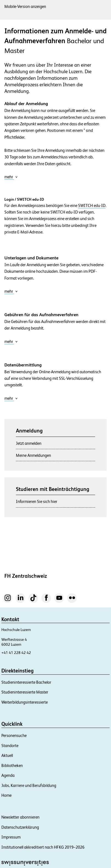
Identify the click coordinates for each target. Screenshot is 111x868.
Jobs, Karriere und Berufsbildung (29, 785)
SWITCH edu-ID (92, 206)
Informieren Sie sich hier (37, 501)
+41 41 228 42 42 (16, 653)
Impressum (11, 837)
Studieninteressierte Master (25, 692)
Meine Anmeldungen (33, 455)
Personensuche (14, 735)
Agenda (8, 775)
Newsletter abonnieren (20, 817)
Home (6, 795)
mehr (11, 177)
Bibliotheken (12, 765)
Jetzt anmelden (29, 443)
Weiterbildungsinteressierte (25, 702)
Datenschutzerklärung (20, 827)
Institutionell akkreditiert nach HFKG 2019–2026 (43, 847)
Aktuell (7, 755)
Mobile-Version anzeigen (25, 6)
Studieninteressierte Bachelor (26, 682)
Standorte (10, 746)
